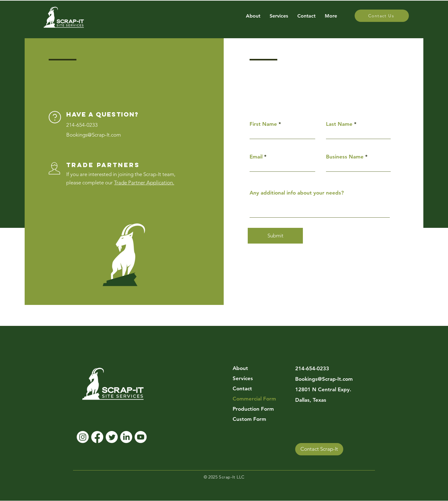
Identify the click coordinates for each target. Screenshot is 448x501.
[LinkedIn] (126, 437)
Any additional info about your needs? (297, 193)
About (240, 368)
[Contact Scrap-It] (319, 449)
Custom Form (249, 419)
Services (243, 378)
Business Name (345, 157)
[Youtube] (141, 437)
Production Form (253, 409)
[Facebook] (97, 437)
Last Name (339, 124)
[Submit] (275, 236)
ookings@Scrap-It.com (95, 135)
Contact (242, 388)
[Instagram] (83, 437)
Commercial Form (254, 399)
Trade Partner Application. (144, 183)
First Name (263, 124)
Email (256, 157)
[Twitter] (112, 437)
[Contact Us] (382, 16)
